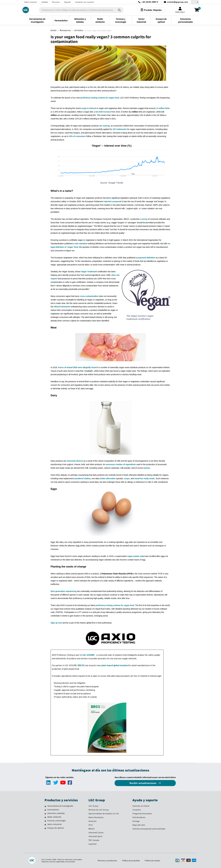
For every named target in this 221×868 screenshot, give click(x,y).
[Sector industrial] (45, 825)
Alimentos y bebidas (56, 813)
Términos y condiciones (107, 861)
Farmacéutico (53, 810)
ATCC (91, 825)
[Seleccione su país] (195, 2)
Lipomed (93, 844)
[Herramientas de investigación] (45, 806)
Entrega (136, 821)
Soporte (67, 2)
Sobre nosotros (31, 2)
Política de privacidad (131, 861)
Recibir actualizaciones (143, 783)
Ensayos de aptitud (56, 828)
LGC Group (93, 806)
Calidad (45, 2)
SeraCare (93, 821)
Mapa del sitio (139, 825)
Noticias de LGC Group (99, 810)
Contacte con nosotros (85, 2)
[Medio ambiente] (45, 817)
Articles (79, 30)
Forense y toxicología (56, 821)
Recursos (56, 2)
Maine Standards (96, 817)
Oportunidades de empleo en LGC (104, 814)
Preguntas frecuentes (142, 814)
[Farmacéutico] (45, 810)
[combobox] (81, 10)
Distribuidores (139, 817)
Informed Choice (96, 833)
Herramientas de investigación (60, 806)
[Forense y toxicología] (45, 821)
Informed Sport (95, 836)
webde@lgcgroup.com (178, 2)
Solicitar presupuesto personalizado (149, 829)
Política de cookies (153, 861)
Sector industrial (54, 824)
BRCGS (92, 829)
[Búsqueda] (119, 10)
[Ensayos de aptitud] (45, 828)
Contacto (137, 810)
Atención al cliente (141, 806)
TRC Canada (94, 840)
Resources (65, 30)
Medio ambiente (54, 817)
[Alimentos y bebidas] (45, 814)
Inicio (54, 30)
